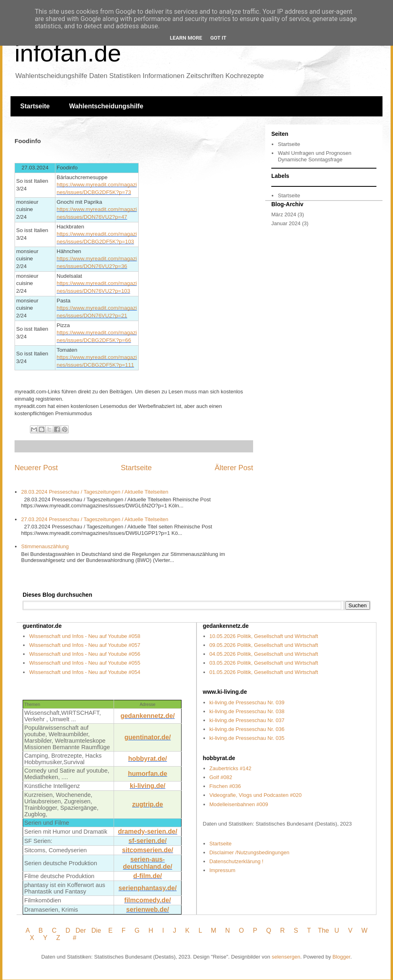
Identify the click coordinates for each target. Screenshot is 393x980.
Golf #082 (221, 777)
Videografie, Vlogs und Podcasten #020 (256, 795)
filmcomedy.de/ (147, 900)
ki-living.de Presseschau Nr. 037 (247, 720)
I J (170, 930)
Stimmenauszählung (45, 546)
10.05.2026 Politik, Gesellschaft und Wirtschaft (264, 636)
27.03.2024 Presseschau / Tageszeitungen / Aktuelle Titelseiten (95, 519)
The (323, 930)
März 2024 (284, 214)
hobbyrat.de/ (148, 759)
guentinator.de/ (148, 737)
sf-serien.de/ (148, 841)
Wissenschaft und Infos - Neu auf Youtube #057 (85, 645)
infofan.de (68, 53)
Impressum (222, 870)
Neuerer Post (36, 468)
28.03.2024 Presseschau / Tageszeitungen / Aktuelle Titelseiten (95, 492)
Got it (218, 38)
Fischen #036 (225, 786)
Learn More (186, 38)
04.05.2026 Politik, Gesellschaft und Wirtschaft (264, 654)
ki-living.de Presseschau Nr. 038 (247, 711)
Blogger (341, 957)
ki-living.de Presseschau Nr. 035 (247, 738)
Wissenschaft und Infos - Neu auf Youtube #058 (85, 636)
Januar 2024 (286, 223)
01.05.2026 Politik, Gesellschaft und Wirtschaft (264, 672)
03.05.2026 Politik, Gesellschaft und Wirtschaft (264, 663)
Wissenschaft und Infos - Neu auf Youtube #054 (85, 672)
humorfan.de (148, 774)
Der (81, 930)
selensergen (286, 957)
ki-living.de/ (148, 786)
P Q (263, 930)
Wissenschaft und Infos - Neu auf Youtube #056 (85, 654)
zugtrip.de (148, 804)
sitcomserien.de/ (148, 850)
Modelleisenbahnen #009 (239, 804)
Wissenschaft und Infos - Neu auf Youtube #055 (85, 663)
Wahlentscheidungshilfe (106, 106)
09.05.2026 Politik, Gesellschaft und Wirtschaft (264, 645)
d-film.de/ (147, 876)
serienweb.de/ (148, 909)
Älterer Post (234, 468)
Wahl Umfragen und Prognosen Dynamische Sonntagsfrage (315, 156)
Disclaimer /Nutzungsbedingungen (249, 852)
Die (96, 930)
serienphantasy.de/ (148, 888)
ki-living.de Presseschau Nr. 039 (247, 702)
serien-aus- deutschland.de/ (148, 863)
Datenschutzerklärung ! (237, 861)
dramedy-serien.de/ (148, 831)
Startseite (35, 106)
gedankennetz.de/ (148, 716)
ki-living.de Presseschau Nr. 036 (247, 729)
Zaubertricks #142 (230, 768)
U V (344, 930)
